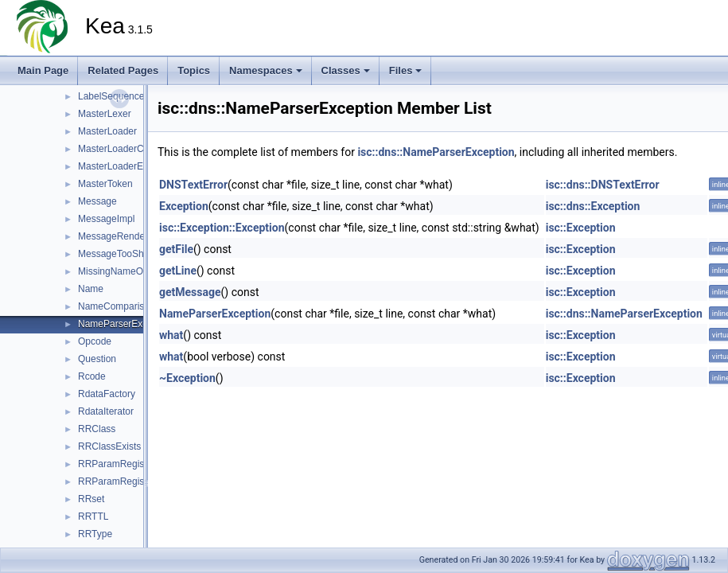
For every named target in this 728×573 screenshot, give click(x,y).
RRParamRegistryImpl (125, 481)
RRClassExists (109, 446)
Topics (194, 70)
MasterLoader (107, 131)
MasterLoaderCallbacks (128, 149)
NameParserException (126, 324)
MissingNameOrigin (120, 271)
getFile (176, 249)
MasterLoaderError (118, 166)
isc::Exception (581, 228)
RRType (95, 534)
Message (97, 201)
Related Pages (123, 70)
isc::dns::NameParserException (436, 152)
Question (97, 359)
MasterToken (105, 184)
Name (91, 289)
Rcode (92, 376)
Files (406, 70)
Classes (346, 70)
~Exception (187, 378)
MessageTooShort (117, 254)
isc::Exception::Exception (222, 228)
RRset (91, 499)
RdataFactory (107, 394)
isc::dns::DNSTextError (603, 185)
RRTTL (93, 516)
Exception (184, 206)
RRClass (97, 429)
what (171, 335)
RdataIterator (106, 411)
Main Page (43, 70)
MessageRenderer (117, 236)
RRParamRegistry (117, 464)
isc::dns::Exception (593, 206)
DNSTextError (193, 185)
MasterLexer (105, 114)
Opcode (95, 341)
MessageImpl (106, 219)
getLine (178, 271)
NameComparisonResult (130, 306)
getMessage (190, 292)
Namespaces (266, 70)
